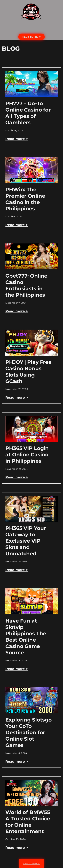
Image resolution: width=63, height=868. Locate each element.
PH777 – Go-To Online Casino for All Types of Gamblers (28, 113)
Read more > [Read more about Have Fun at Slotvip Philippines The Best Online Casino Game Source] (17, 669)
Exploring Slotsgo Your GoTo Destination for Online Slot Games (29, 732)
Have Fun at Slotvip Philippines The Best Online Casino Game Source (26, 637)
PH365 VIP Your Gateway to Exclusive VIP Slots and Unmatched (26, 541)
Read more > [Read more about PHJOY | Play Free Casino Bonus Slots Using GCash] (17, 397)
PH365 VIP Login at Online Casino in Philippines (27, 455)
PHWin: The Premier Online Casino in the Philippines (25, 199)
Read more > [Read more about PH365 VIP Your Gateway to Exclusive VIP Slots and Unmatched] (17, 570)
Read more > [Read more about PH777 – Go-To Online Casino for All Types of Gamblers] (17, 139)
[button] (32, 28)
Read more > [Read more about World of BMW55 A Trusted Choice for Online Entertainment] (17, 848)
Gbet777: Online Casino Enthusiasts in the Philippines (26, 285)
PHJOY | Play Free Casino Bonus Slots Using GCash (28, 372)
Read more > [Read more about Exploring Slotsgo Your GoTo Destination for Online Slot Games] (17, 761)
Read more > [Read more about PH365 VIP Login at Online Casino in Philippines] (17, 477)
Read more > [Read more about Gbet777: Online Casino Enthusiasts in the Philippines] (17, 311)
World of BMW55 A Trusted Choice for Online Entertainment (28, 822)
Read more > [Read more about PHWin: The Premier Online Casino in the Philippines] (17, 225)
